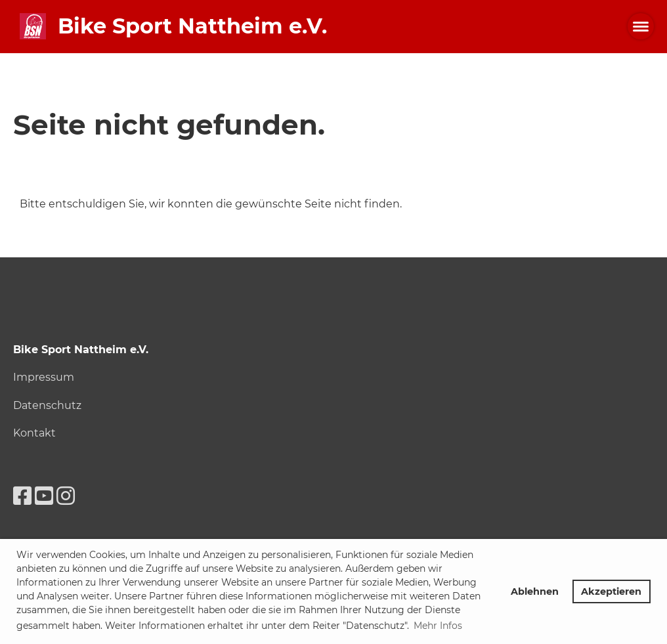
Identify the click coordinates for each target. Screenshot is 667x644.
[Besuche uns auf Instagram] (66, 496)
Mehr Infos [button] (438, 626)
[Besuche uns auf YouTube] (44, 496)
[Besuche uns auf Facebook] (22, 496)
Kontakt (34, 433)
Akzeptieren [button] (611, 591)
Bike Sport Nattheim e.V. (192, 26)
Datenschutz (47, 405)
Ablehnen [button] (535, 591)
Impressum (44, 377)
